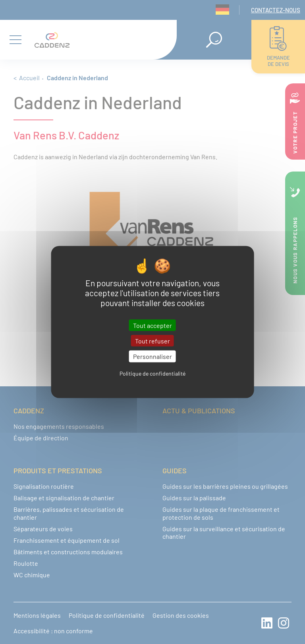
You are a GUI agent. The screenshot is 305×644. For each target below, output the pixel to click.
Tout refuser (152, 341)
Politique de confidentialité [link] (152, 373)
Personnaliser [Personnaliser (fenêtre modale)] (152, 356)
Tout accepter (152, 325)
